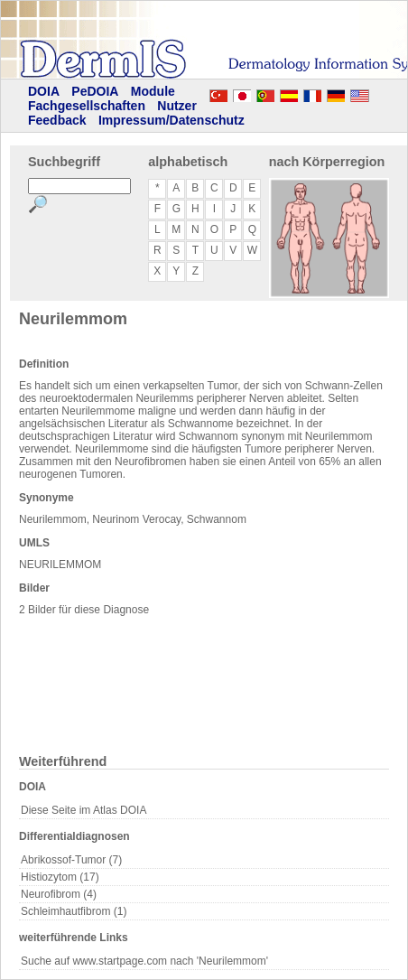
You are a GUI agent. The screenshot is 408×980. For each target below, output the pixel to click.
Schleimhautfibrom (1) (74, 911)
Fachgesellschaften (87, 106)
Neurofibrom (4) (59, 894)
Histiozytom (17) (60, 877)
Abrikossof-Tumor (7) (71, 860)
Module (153, 91)
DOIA (44, 91)
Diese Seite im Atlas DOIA (83, 810)
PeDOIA (95, 91)
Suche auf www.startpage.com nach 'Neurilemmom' (144, 961)
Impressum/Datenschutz (172, 120)
